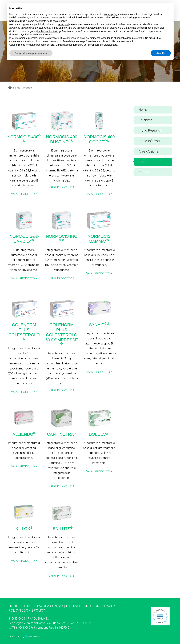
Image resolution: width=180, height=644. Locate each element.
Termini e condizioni (83, 606)
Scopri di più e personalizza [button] (31, 53)
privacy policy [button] (110, 14)
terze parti (63, 24)
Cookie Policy (33, 610)
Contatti (27, 606)
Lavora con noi (50, 606)
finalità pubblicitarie (48, 31)
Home (14, 88)
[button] (169, 8)
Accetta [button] (161, 53)
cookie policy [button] (60, 21)
